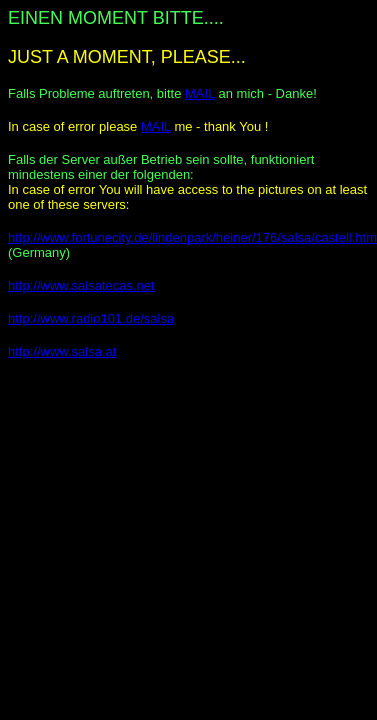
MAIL (200, 93)
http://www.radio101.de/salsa (91, 318)
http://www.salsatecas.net (81, 285)
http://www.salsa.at (62, 351)
